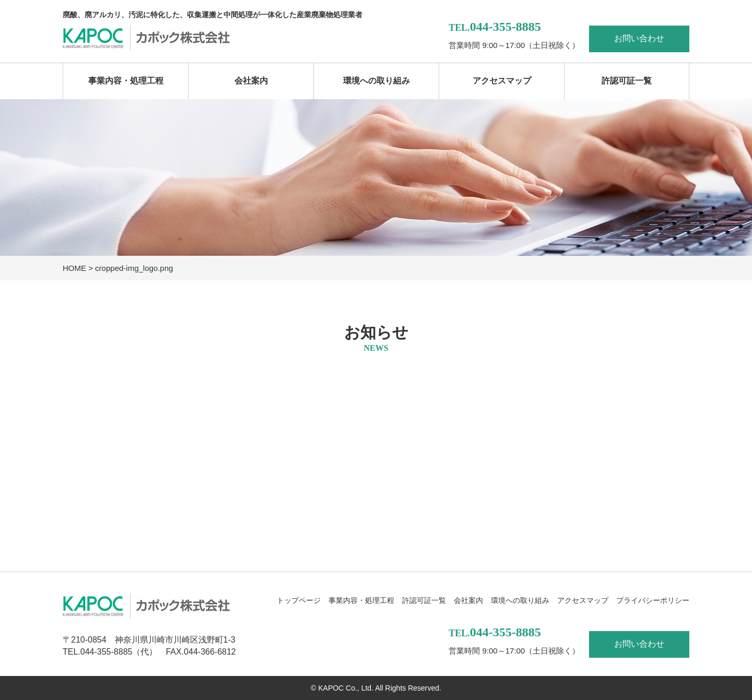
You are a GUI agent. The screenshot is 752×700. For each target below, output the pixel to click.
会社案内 (251, 81)
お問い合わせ (639, 38)
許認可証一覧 (627, 81)
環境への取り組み (377, 81)
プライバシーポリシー (653, 600)
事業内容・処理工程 (126, 81)
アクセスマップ (502, 81)
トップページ (299, 600)
